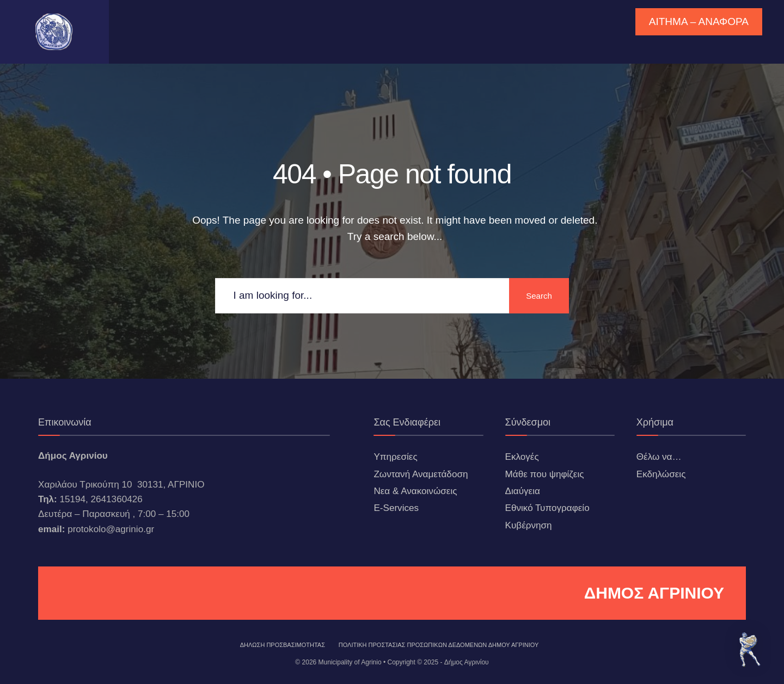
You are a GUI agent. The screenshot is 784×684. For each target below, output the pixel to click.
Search (539, 296)
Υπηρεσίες (395, 457)
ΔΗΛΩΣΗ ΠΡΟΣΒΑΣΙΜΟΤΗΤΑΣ (283, 645)
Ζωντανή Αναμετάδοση (421, 474)
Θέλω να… (659, 457)
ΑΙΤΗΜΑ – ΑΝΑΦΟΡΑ (699, 21)
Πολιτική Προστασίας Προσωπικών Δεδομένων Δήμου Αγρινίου (439, 645)
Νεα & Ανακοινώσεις (415, 491)
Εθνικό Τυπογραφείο (547, 508)
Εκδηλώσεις (661, 474)
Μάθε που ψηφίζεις (545, 474)
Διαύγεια (523, 491)
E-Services (396, 508)
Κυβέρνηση (529, 525)
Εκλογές (522, 457)
